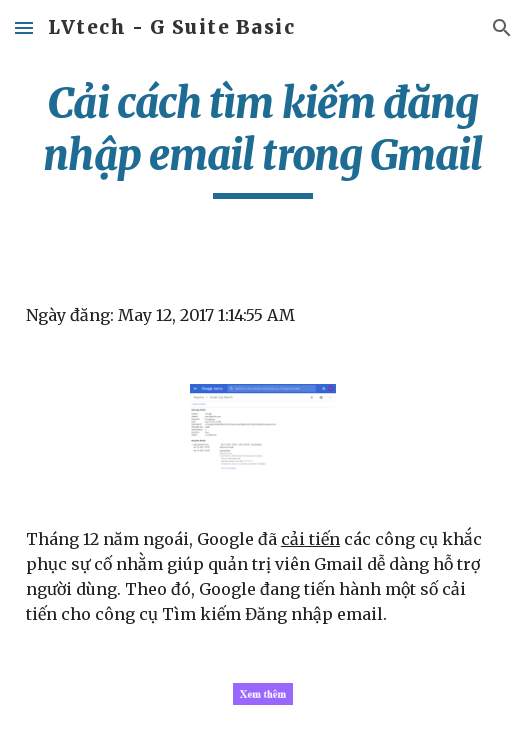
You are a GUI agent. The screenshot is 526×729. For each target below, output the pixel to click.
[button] (24, 27)
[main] (263, 138)
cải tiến (310, 539)
